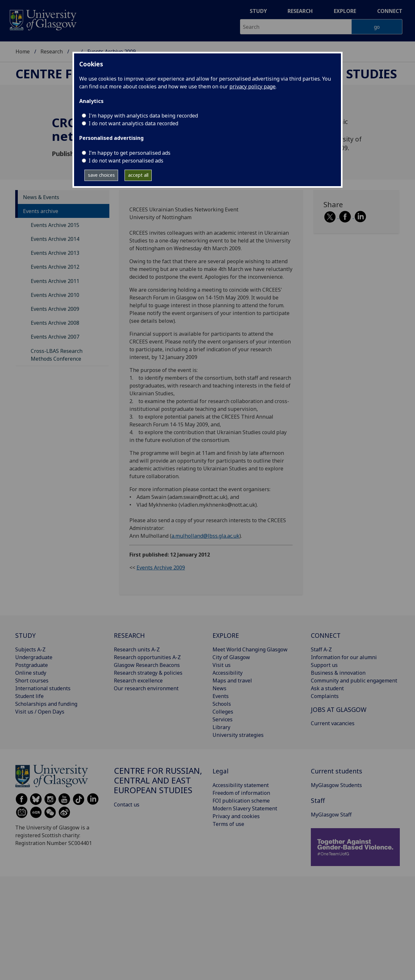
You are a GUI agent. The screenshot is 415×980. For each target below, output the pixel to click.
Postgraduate (32, 665)
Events (221, 696)
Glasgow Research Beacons (147, 665)
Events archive (41, 211)
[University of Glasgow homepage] (43, 19)
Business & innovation (338, 673)
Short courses (32, 681)
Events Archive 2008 (55, 323)
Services (223, 719)
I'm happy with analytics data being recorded (143, 116)
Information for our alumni (344, 657)
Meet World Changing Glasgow (250, 649)
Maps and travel (232, 681)
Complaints (325, 696)
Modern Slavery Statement (245, 808)
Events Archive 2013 (55, 253)
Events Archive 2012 (55, 267)
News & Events (41, 197)
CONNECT (326, 635)
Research (300, 11)
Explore (345, 11)
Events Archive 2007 (55, 337)
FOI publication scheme (241, 801)
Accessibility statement (241, 785)
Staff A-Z (321, 649)
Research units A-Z (137, 649)
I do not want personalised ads (126, 161)
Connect (390, 11)
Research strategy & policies (148, 673)
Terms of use (228, 824)
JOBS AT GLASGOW (339, 710)
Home (23, 51)
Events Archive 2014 (55, 239)
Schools (222, 704)
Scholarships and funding (46, 704)
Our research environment (146, 688)
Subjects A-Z (30, 649)
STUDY (25, 635)
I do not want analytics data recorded (133, 123)
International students (43, 688)
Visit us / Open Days (40, 712)
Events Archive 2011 (55, 281)
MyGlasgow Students (336, 785)
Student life (29, 696)
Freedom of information (241, 793)
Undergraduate (34, 657)
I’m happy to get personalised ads (130, 153)
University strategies (238, 735)
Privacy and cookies (236, 816)
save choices (101, 175)
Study (258, 11)
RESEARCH (129, 635)
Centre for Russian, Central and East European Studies (158, 780)
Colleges (223, 712)
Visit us (222, 665)
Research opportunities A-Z (147, 657)
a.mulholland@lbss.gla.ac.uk (205, 536)
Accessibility (228, 673)
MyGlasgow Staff (331, 815)
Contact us (127, 805)
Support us (324, 665)
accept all (138, 175)
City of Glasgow (231, 657)
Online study (31, 673)
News (219, 688)
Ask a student (327, 688)
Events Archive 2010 (55, 295)
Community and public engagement (354, 681)
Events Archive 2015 (55, 225)
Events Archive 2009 (55, 309)
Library (221, 727)
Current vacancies (333, 723)
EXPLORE (226, 635)
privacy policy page (252, 86)
